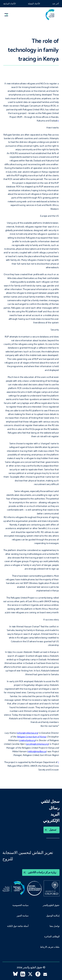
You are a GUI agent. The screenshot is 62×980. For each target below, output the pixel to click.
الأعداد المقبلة (34, 4)
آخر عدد (55, 4)
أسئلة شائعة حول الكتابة (18, 926)
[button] (8, 15)
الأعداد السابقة (10, 4)
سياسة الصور (22, 916)
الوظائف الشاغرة (52, 937)
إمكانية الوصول (53, 916)
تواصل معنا (55, 926)
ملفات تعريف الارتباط (50, 947)
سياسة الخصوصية (20, 905)
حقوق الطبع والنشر (51, 905)
